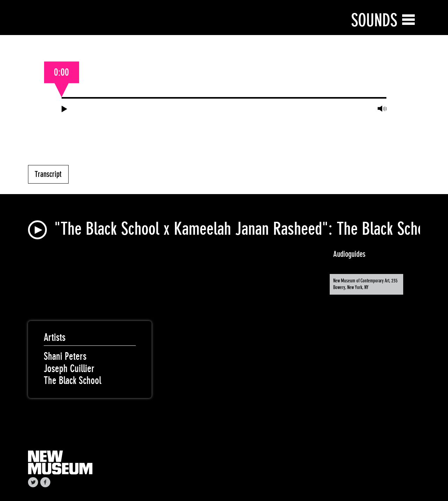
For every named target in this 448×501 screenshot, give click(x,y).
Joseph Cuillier (69, 369)
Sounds (374, 20)
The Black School (72, 380)
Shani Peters (65, 356)
